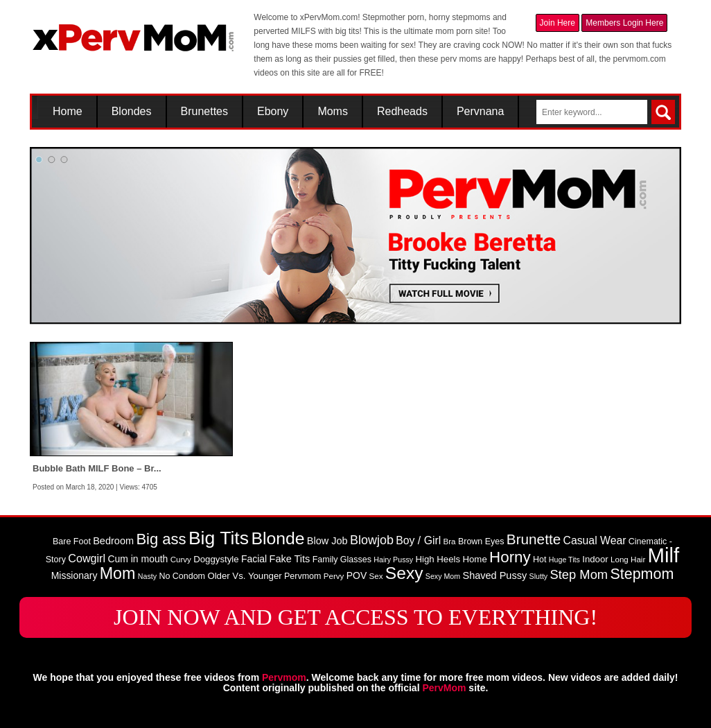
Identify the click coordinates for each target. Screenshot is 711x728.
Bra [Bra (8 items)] (450, 541)
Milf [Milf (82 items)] (664, 555)
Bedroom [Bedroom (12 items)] (113, 541)
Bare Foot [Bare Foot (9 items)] (72, 541)
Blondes (132, 112)
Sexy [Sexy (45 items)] (404, 573)
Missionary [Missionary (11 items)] (74, 575)
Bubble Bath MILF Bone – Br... (97, 468)
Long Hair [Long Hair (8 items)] (628, 560)
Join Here (558, 23)
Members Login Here (624, 23)
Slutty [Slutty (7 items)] (539, 576)
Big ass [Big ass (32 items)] (161, 539)
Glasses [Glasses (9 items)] (356, 560)
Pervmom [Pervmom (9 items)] (302, 576)
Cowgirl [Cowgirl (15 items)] (87, 558)
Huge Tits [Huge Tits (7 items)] (564, 560)
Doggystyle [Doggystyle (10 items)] (216, 559)
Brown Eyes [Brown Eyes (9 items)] (481, 541)
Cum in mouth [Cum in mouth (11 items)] (138, 559)
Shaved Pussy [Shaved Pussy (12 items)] (494, 575)
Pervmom (284, 677)
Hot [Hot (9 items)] (539, 560)
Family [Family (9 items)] (325, 560)
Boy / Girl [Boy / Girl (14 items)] (418, 540)
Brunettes (204, 112)
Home (68, 112)
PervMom (444, 688)
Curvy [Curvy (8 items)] (181, 560)
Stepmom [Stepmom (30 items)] (642, 574)
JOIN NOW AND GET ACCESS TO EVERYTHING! (355, 617)
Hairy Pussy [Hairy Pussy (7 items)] (393, 560)
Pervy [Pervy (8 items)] (334, 576)
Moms (333, 112)
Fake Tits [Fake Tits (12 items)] (290, 559)
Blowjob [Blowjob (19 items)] (372, 540)
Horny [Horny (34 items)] (510, 557)
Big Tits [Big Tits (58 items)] (219, 538)
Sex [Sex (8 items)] (376, 576)
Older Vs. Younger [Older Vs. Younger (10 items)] (244, 576)
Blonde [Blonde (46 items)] (278, 538)
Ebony (273, 112)
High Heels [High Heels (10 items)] (438, 559)
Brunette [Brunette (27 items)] (534, 539)
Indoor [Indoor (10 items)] (595, 559)
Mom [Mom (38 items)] (118, 573)
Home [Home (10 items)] (474, 559)
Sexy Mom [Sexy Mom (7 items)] (443, 576)
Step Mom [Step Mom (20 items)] (579, 574)
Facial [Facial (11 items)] (254, 559)
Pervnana (481, 112)
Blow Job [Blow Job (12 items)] (327, 541)
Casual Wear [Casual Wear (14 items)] (595, 540)
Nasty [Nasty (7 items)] (147, 576)
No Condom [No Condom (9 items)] (182, 576)
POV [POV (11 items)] (357, 575)
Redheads (402, 112)
